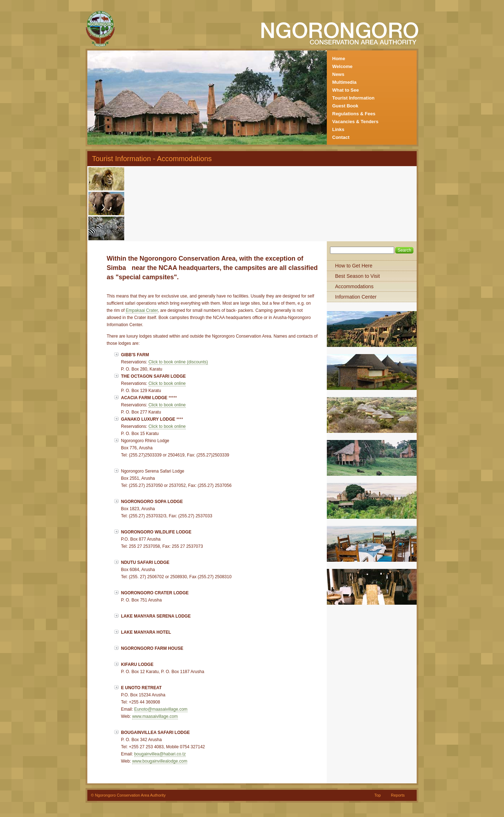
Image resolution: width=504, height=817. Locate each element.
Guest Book (345, 106)
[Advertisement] (209, 179)
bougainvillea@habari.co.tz (160, 754)
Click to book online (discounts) (178, 362)
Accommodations (354, 286)
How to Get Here (354, 266)
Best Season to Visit (357, 276)
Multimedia (344, 82)
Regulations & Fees (354, 114)
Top (378, 795)
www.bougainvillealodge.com (160, 761)
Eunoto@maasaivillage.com (161, 709)
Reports (398, 795)
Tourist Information (353, 98)
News (338, 74)
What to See (345, 90)
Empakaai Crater (142, 310)
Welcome (342, 66)
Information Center (356, 297)
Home (339, 59)
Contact (341, 137)
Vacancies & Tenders (355, 122)
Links (338, 129)
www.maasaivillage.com (155, 716)
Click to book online (167, 383)
